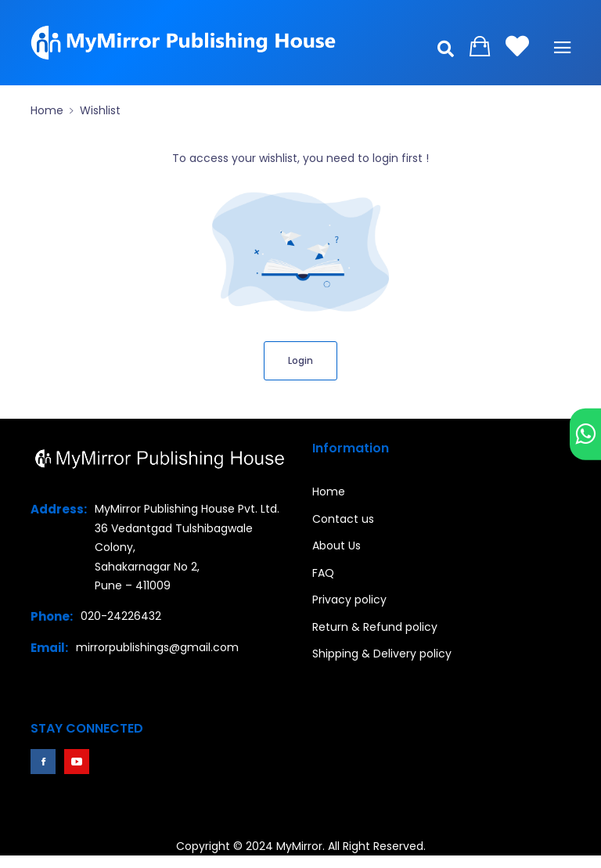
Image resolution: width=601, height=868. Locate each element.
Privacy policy (349, 600)
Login (300, 360)
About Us (336, 546)
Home (47, 110)
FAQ (323, 573)
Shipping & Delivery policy (382, 654)
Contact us (343, 519)
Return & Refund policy (375, 627)
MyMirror (299, 846)
